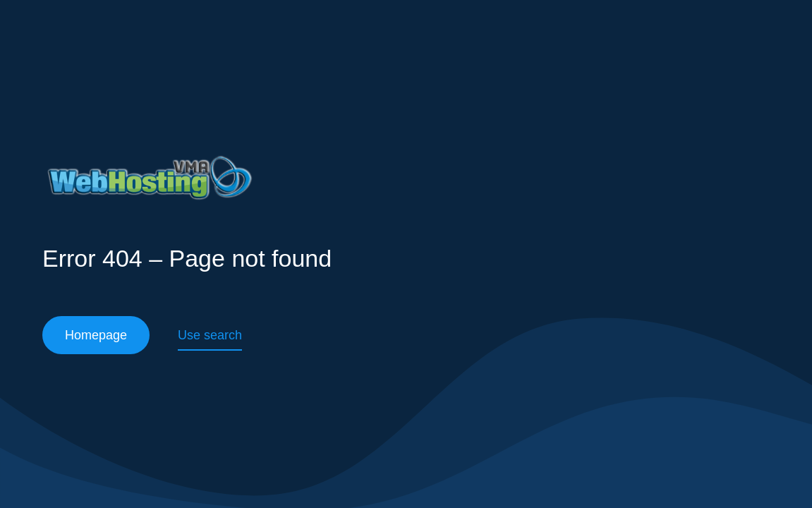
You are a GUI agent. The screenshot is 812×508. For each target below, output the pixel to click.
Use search (210, 335)
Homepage (96, 335)
